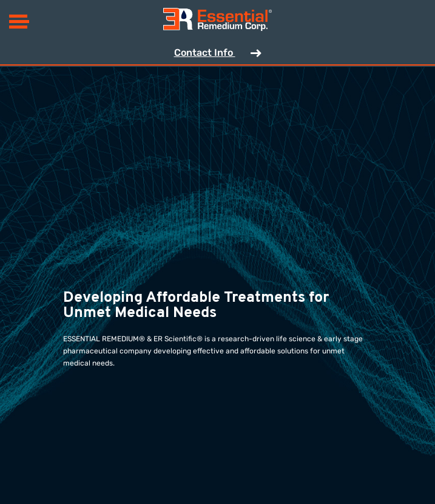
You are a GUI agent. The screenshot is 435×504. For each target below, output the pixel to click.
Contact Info (218, 53)
